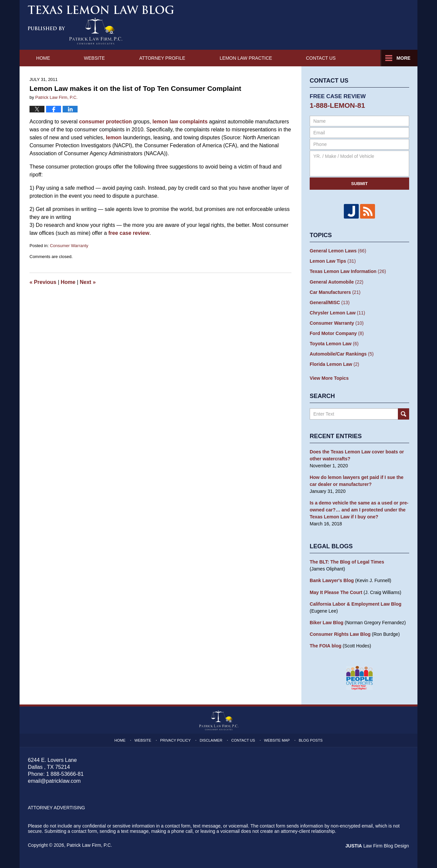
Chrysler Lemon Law (337, 312)
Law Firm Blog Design (377, 844)
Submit (359, 184)
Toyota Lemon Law (334, 343)
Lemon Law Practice (305, 58)
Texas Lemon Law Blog (101, 25)
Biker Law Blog (326, 622)
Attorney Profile (221, 58)
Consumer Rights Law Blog (340, 633)
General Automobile (336, 282)
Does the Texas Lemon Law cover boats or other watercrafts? (357, 455)
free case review (129, 233)
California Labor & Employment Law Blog (355, 603)
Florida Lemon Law (334, 364)
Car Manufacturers (335, 292)
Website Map (277, 739)
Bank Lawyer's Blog (332, 580)
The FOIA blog (325, 645)
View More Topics (329, 377)
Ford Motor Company (337, 333)
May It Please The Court (336, 591)
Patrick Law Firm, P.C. (89, 844)
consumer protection (105, 122)
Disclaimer (211, 739)
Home (44, 58)
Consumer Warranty (69, 246)
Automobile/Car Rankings (342, 354)
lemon (114, 137)
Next (88, 282)
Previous (43, 282)
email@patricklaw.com (54, 780)
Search (404, 413)
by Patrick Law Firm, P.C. (382, 24)
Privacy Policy (176, 739)
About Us (152, 58)
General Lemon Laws (338, 251)
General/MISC (330, 302)
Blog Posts (311, 739)
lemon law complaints (179, 122)
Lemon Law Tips (333, 261)
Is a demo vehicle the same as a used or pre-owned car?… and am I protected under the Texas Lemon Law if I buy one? (359, 509)
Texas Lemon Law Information (348, 271)
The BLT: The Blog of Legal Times (347, 561)
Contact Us (381, 58)
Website (96, 58)
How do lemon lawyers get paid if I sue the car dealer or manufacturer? (356, 480)
